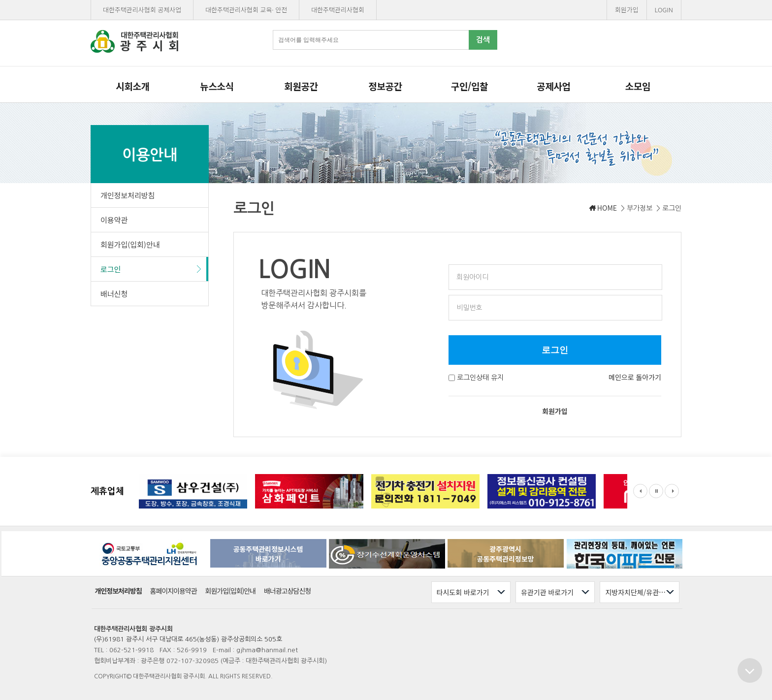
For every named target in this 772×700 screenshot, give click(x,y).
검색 (483, 40)
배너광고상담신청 (287, 591)
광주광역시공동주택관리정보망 (506, 554)
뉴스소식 (217, 86)
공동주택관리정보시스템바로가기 (268, 554)
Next (672, 491)
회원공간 (301, 86)
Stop (656, 491)
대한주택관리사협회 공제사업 (142, 10)
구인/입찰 (469, 86)
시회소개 (132, 86)
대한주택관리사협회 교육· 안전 (246, 10)
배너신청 (114, 294)
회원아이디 (472, 277)
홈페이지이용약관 (174, 591)
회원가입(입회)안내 (130, 244)
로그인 (111, 269)
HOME (607, 208)
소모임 (638, 86)
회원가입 (627, 10)
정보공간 (385, 86)
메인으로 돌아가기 (635, 377)
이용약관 (114, 220)
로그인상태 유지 (480, 378)
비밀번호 (469, 308)
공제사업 (553, 86)
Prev (640, 491)
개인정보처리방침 (128, 195)
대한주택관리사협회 (338, 10)
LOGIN (664, 10)
